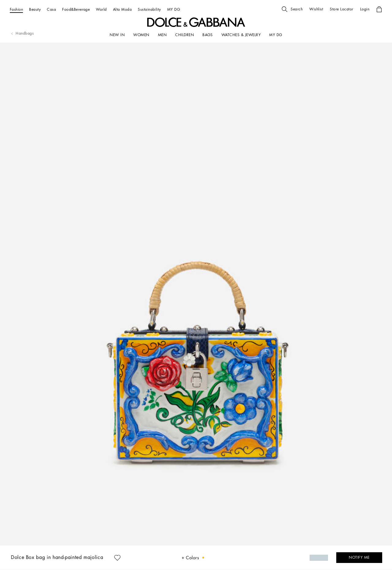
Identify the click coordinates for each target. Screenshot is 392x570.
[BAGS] (208, 35)
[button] (292, 9)
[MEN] (162, 35)
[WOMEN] (141, 35)
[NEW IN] (117, 35)
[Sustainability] (149, 9)
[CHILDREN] (185, 35)
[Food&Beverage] (76, 9)
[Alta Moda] (122, 9)
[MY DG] (174, 9)
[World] (101, 9)
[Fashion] (16, 9)
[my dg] (276, 35)
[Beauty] (35, 9)
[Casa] (51, 9)
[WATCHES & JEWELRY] (241, 35)
